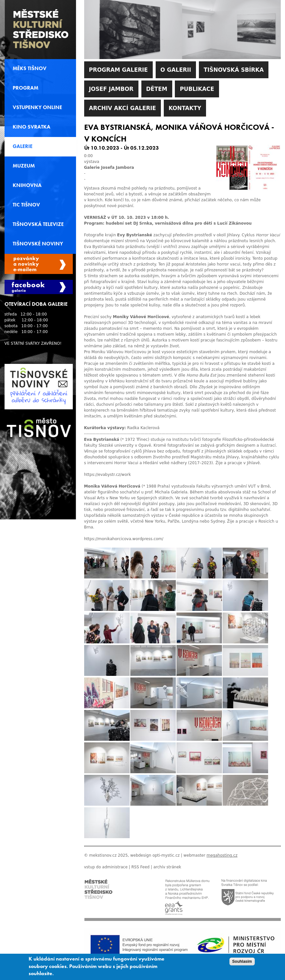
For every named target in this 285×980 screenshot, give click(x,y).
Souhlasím (242, 964)
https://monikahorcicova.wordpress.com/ (124, 539)
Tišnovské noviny (38, 244)
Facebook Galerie (39, 287)
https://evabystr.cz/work (108, 475)
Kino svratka (32, 127)
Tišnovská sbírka (234, 70)
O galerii (176, 70)
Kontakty (185, 108)
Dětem (157, 89)
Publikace (197, 89)
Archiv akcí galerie (123, 108)
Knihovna (27, 185)
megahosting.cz (222, 855)
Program (26, 88)
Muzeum (24, 166)
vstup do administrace (106, 867)
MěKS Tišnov (30, 68)
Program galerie (118, 70)
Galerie (23, 146)
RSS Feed (140, 867)
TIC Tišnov (26, 205)
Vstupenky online (37, 107)
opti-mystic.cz (166, 855)
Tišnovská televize (38, 224)
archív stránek (167, 867)
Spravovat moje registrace (39, 264)
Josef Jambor (111, 89)
